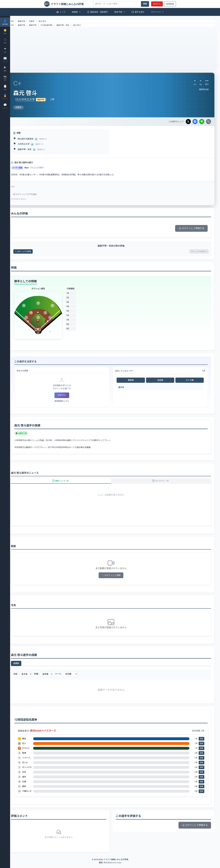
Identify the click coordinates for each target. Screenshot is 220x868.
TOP (19, 21)
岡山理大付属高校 (34, 139)
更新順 (134, 381)
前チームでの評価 (33, 252)
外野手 (40, 21)
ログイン (157, 4)
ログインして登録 (115, 579)
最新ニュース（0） (67, 483)
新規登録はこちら (68, 402)
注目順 (162, 381)
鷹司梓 (125, 388)
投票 (201, 743)
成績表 (24, 667)
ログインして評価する (191, 228)
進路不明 (30, 21)
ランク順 (190, 381)
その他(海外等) (55, 25)
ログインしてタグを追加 (33, 194)
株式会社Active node (112, 866)
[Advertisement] (115, 48)
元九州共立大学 (33, 99)
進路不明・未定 (71, 25)
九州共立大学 (32, 144)
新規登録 (170, 4)
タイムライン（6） (163, 483)
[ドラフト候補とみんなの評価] (68, 4)
